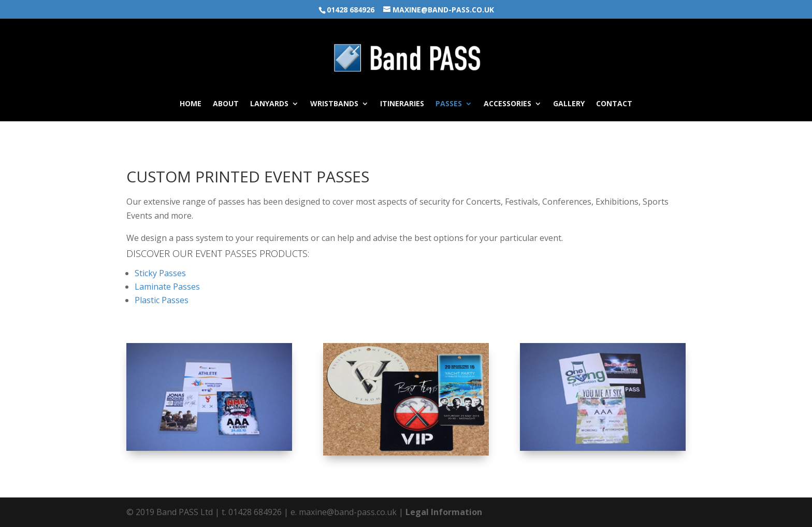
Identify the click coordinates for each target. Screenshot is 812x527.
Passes (449, 104)
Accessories (508, 104)
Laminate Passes (167, 287)
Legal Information (444, 512)
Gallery (569, 104)
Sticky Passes (160, 273)
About (226, 104)
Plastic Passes (162, 300)
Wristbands (334, 104)
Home (191, 104)
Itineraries (402, 104)
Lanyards (269, 104)
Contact (614, 104)
